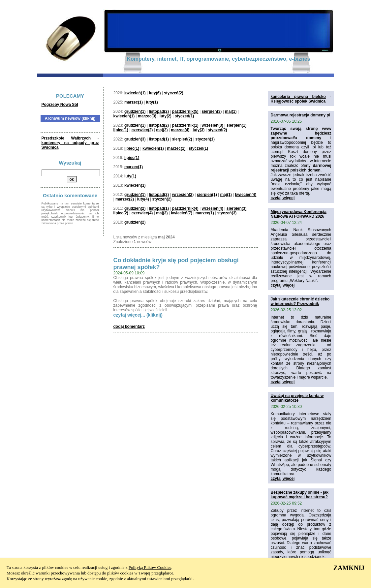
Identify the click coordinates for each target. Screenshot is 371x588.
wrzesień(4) (213, 208)
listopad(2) (159, 111)
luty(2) (166, 116)
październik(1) (185, 125)
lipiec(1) (121, 130)
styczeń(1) (185, 116)
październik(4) (185, 208)
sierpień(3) (212, 111)
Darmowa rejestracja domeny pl (301, 115)
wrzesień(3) (213, 125)
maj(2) (162, 130)
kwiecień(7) (182, 213)
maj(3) (162, 213)
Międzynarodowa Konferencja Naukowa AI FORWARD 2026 (299, 214)
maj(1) (231, 111)
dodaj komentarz (129, 326)
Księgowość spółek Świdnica (298, 101)
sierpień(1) (237, 125)
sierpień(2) (182, 139)
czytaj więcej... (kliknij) (138, 315)
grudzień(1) (135, 111)
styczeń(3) (227, 213)
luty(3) (199, 130)
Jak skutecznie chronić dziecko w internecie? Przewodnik (300, 301)
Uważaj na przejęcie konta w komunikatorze (297, 398)
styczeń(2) (174, 93)
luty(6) (155, 93)
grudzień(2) (135, 208)
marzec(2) (125, 199)
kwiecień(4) (246, 195)
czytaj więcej (283, 198)
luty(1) (152, 102)
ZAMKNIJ (349, 568)
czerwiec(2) (142, 130)
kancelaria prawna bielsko (298, 97)
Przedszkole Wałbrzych (66, 138)
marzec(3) (147, 116)
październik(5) (185, 111)
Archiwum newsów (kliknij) (70, 118)
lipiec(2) (121, 213)
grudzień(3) (135, 139)
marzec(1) (134, 102)
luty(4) (143, 199)
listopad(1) (159, 139)
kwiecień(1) (135, 93)
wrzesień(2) (183, 195)
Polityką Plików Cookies (150, 567)
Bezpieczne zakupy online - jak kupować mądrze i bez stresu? (300, 495)
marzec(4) (180, 130)
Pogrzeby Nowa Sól (60, 105)
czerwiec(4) (142, 213)
